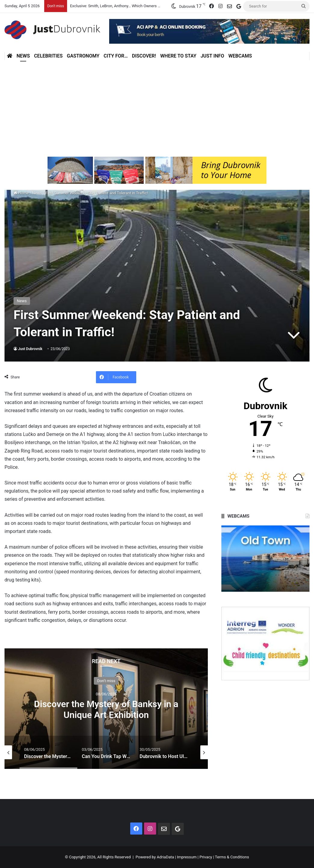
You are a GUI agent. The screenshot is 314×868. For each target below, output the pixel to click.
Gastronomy (83, 56)
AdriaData (165, 857)
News (23, 56)
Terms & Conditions (232, 857)
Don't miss (106, 681)
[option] (106, 709)
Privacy (206, 857)
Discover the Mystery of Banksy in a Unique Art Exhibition (106, 709)
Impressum (187, 857)
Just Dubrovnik (30, 349)
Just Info (212, 56)
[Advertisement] (157, 108)
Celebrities (48, 56)
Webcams (240, 56)
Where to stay (178, 56)
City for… (116, 56)
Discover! (144, 56)
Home (21, 193)
